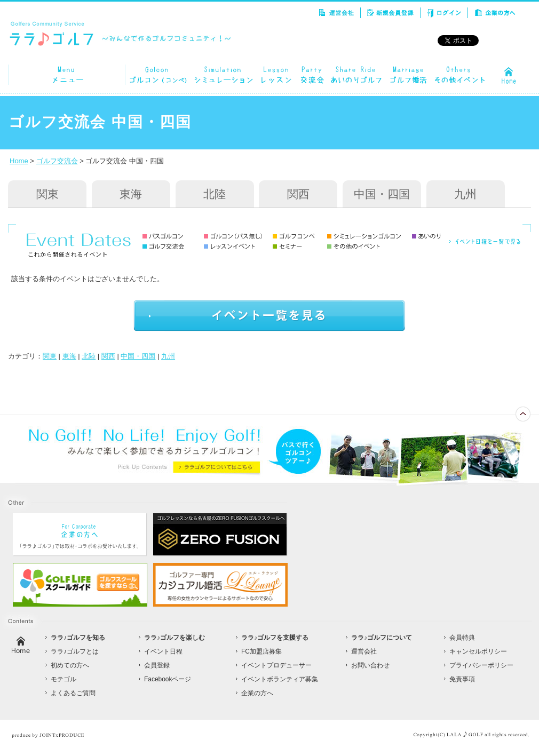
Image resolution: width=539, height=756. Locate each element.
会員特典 (462, 638)
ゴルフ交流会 (57, 161)
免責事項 (462, 679)
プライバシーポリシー (481, 665)
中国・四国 (382, 194)
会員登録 (157, 665)
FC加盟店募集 (261, 651)
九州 (465, 194)
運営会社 (364, 651)
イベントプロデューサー (276, 665)
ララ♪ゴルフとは (75, 651)
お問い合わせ (370, 665)
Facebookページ (168, 679)
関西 (298, 194)
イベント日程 (163, 651)
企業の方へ (257, 693)
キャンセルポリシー (478, 651)
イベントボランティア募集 (280, 679)
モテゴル (64, 679)
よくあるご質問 (73, 693)
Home (19, 161)
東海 (131, 194)
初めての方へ (70, 665)
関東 (47, 194)
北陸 (215, 194)
